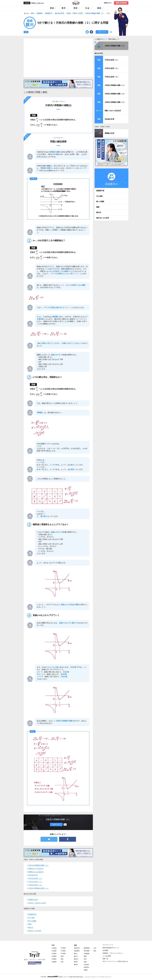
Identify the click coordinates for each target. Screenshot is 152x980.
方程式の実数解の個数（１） (39, 888)
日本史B (86, 965)
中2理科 (63, 951)
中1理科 (63, 948)
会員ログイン (108, 3)
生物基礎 (87, 954)
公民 (62, 962)
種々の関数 (32, 921)
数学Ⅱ (76, 956)
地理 (62, 956)
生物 (85, 962)
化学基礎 (87, 951)
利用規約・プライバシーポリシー (113, 953)
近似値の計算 (33, 875)
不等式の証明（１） (35, 878)
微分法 (31, 927)
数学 (64, 8)
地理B (86, 970)
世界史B (86, 967)
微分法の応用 (99, 53)
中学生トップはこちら (37, 3)
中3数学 (54, 962)
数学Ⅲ (76, 959)
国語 (99, 8)
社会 (88, 8)
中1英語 (54, 948)
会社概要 (105, 950)
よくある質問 (107, 956)
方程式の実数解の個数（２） (115, 46)
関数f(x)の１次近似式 (36, 869)
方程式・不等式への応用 (37, 903)
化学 (85, 959)
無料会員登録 (121, 3)
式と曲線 (31, 918)
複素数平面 (32, 914)
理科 (76, 8)
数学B (76, 965)
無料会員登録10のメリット (111, 948)
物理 (85, 956)
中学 (53, 945)
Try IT (76, 3)
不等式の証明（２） (35, 882)
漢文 (95, 951)
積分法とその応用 (35, 931)
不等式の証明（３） (35, 885)
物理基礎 (87, 948)
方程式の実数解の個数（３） (39, 865)
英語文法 (77, 948)
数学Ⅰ (76, 954)
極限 (30, 924)
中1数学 (54, 956)
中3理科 (63, 954)
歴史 (62, 959)
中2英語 (54, 951)
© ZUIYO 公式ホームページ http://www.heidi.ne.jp (62, 977)
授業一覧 (105, 959)
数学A (76, 962)
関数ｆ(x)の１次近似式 (113, 111)
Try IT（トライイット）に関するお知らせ (115, 961)
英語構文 (77, 951)
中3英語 (54, 954)
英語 (52, 8)
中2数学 (54, 959)
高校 (75, 945)
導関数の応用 (33, 900)
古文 (95, 948)
